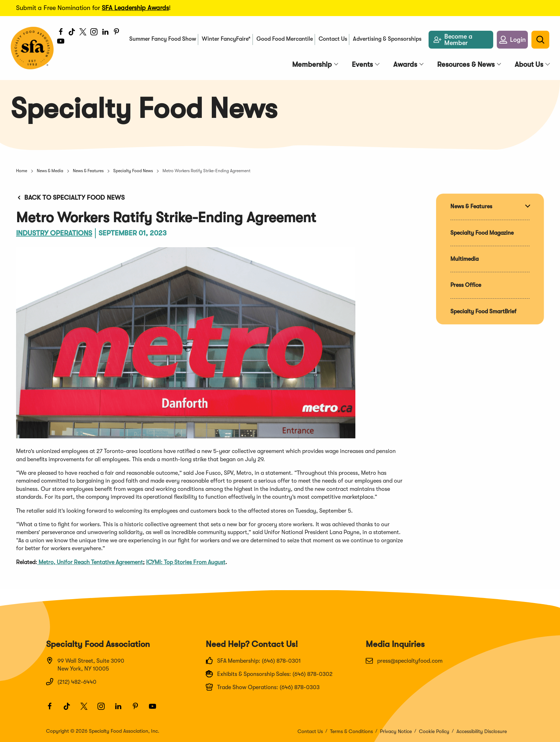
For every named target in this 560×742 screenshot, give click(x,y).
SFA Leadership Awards (135, 8)
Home (22, 171)
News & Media (50, 171)
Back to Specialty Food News (70, 198)
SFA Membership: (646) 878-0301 (253, 661)
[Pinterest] (117, 33)
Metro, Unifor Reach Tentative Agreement (90, 562)
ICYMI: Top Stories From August (186, 562)
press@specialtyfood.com (404, 661)
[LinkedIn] (106, 33)
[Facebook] (61, 33)
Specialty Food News (133, 171)
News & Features (88, 171)
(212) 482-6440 (71, 682)
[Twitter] (83, 33)
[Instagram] (94, 33)
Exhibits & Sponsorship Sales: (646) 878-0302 (269, 674)
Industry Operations (54, 233)
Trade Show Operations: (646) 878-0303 (263, 687)
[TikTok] (72, 33)
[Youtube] (64, 44)
